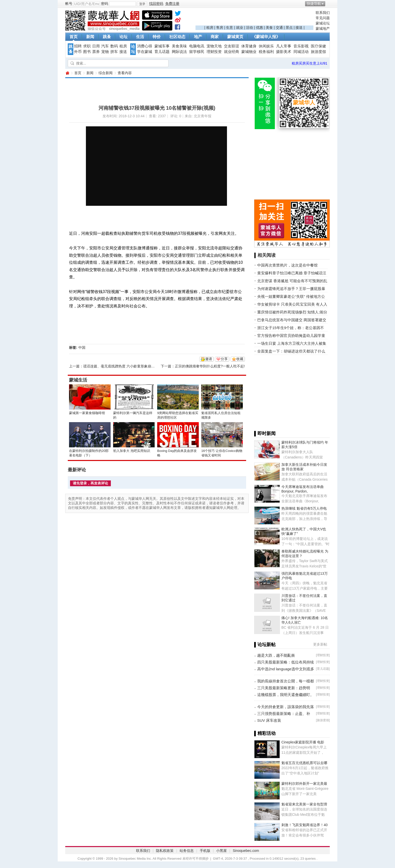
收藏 (240, 359)
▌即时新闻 (265, 433)
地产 (198, 37)
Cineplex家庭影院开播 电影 (303, 742)
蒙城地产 (323, 28)
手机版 (205, 851)
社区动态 (177, 37)
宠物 (105, 52)
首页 (74, 37)
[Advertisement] (254, 18)
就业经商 (232, 52)
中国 (82, 348)
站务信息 (187, 851)
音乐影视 (301, 46)
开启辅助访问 (328, 4)
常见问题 (323, 18)
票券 (96, 52)
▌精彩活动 (265, 733)
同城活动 (301, 52)
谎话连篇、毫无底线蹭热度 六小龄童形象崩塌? (120, 366)
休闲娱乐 (266, 46)
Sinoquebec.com (246, 851)
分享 (224, 359)
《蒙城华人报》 (266, 37)
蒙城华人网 (67, 73)
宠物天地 (214, 46)
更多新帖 (320, 644)
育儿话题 (162, 52)
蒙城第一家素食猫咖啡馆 (87, 413)
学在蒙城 (145, 52)
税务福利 (266, 52)
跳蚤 (107, 37)
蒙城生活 (78, 380)
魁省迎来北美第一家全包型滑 (304, 804)
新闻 (90, 37)
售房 (220, 27)
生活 (140, 37)
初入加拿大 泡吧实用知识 (132, 451)
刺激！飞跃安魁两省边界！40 (305, 825)
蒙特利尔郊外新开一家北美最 (304, 784)
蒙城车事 (162, 46)
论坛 (123, 37)
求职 (87, 46)
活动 (249, 27)
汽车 (105, 46)
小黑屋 (221, 851)
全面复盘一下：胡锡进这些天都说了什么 (291, 351)
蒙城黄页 (235, 37)
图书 (87, 52)
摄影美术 (284, 52)
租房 (210, 27)
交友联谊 (232, 46)
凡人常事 (284, 46)
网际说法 (179, 52)
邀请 (209, 359)
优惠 (259, 27)
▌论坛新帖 (265, 645)
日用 (96, 46)
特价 (157, 37)
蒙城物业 (249, 52)
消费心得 (145, 46)
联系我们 (323, 13)
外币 (78, 52)
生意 (229, 27)
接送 (299, 27)
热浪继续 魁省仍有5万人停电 (304, 508)
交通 (279, 27)
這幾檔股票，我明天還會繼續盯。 (286, 695)
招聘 (78, 46)
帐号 (69, 4)
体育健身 (249, 46)
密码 (105, 4)
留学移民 (197, 52)
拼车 (114, 52)
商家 (215, 37)
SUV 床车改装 (269, 720)
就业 (240, 27)
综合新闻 (106, 73)
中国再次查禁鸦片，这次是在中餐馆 (287, 265)
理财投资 (214, 52)
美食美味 (179, 46)
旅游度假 (318, 52)
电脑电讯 (197, 46)
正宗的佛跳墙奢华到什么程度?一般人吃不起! (210, 366)
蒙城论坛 (323, 23)
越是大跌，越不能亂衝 (276, 655)
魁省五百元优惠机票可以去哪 (304, 763)
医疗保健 (318, 46)
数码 (114, 46)
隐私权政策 (165, 851)
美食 (269, 27)
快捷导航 (314, 4)
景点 (289, 27)
